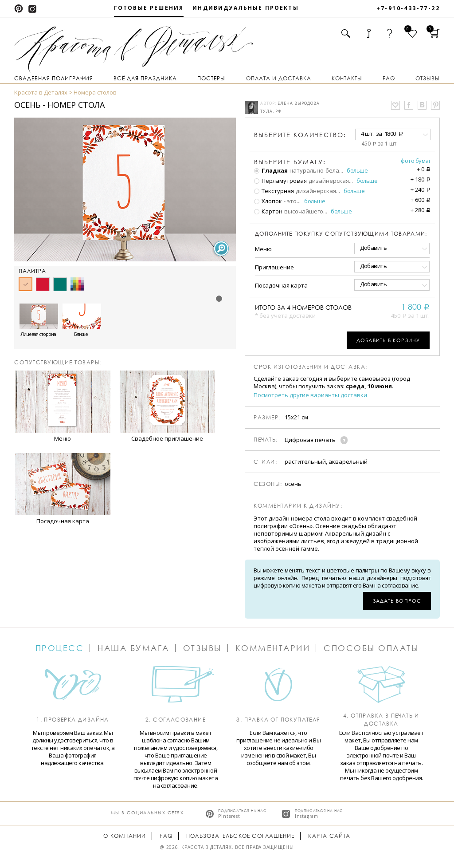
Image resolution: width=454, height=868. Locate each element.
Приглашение (274, 267)
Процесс (60, 648)
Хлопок (268, 201)
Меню (263, 249)
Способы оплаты (371, 648)
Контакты (347, 78)
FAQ (389, 78)
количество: (300, 135)
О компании (125, 836)
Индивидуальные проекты (246, 8)
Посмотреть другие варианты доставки (310, 395)
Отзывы (428, 78)
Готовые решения (149, 8)
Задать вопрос (397, 601)
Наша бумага (133, 648)
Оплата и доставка (279, 78)
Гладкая (271, 170)
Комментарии (273, 648)
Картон (268, 211)
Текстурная (274, 191)
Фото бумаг (416, 161)
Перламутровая (280, 181)
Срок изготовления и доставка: (311, 367)
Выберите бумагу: (290, 162)
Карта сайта (329, 836)
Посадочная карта (281, 285)
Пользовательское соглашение (240, 836)
